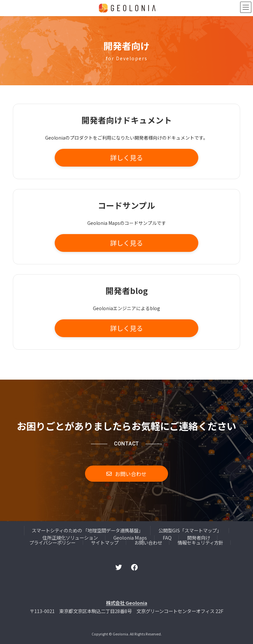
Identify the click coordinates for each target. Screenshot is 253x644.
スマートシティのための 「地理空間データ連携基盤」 (87, 530)
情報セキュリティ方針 (200, 542)
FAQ (167, 537)
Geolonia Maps (130, 537)
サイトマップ (105, 542)
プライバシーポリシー (52, 542)
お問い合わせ (148, 542)
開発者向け (199, 537)
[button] (127, 158)
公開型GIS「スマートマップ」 (190, 530)
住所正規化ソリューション (70, 537)
